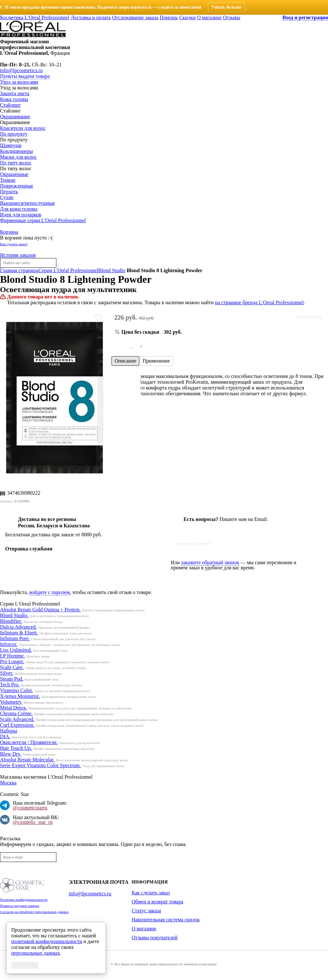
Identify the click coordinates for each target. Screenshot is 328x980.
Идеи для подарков (21, 215)
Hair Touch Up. (16, 748)
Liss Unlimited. (16, 650)
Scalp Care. (12, 667)
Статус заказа (146, 911)
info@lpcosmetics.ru (21, 70)
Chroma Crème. (16, 713)
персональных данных (36, 953)
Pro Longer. (12, 662)
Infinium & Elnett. (19, 633)
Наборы (9, 731)
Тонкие (8, 180)
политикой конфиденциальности (47, 941)
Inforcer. (9, 644)
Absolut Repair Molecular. (27, 760)
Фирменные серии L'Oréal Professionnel (43, 220)
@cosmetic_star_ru (33, 822)
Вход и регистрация (305, 17)
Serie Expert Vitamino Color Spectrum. (40, 765)
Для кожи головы (19, 209)
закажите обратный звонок (210, 562)
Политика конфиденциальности (24, 900)
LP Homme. (12, 656)
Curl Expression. (17, 725)
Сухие (7, 197)
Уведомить (308, 318)
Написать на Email (193, 544)
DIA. (5, 737)
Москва (8, 783)
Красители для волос (23, 128)
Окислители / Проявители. (29, 742)
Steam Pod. (12, 679)
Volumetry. (11, 702)
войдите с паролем (49, 592)
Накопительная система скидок (166, 920)
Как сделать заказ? (14, 244)
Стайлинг (10, 105)
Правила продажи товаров (20, 906)
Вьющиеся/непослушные (28, 203)
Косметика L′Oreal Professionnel (35, 17)
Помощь (169, 17)
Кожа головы (14, 99)
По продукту (14, 134)
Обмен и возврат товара (157, 902)
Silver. (7, 673)
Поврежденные (16, 186)
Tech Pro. (10, 685)
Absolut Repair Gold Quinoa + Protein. (40, 610)
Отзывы (232, 17)
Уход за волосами (19, 82)
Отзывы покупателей (155, 938)
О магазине (209, 17)
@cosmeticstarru (30, 808)
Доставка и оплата (91, 17)
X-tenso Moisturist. (20, 696)
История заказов (18, 255)
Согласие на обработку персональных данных (34, 912)
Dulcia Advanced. (18, 627)
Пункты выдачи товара (25, 76)
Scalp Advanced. (17, 719)
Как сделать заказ (151, 893)
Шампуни (11, 145)
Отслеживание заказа (135, 17)
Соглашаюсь (25, 965)
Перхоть (9, 192)
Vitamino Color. (16, 690)
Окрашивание (15, 117)
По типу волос (16, 163)
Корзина (9, 232)
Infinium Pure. (15, 638)
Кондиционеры (16, 151)
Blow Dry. (11, 754)
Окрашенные (14, 174)
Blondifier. (11, 621)
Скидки (187, 17)
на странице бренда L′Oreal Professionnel (259, 302)
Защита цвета (15, 93)
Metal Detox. (13, 708)
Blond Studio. (14, 615)
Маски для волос (18, 157)
